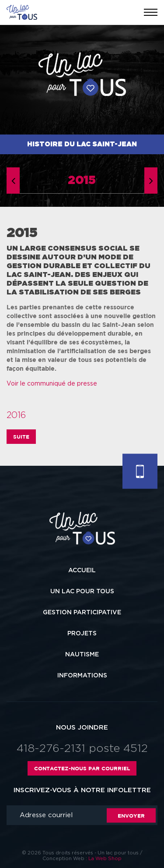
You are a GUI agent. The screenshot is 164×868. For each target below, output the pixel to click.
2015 (82, 181)
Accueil (82, 570)
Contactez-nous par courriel (82, 768)
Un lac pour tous (82, 592)
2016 (16, 415)
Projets (82, 634)
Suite (21, 437)
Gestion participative (82, 613)
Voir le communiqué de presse (52, 384)
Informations (82, 676)
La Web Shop (105, 859)
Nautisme (82, 655)
